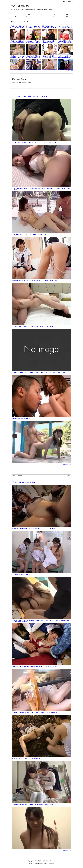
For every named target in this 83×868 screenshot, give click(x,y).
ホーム (14, 21)
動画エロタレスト (69, 71)
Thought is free (51, 864)
